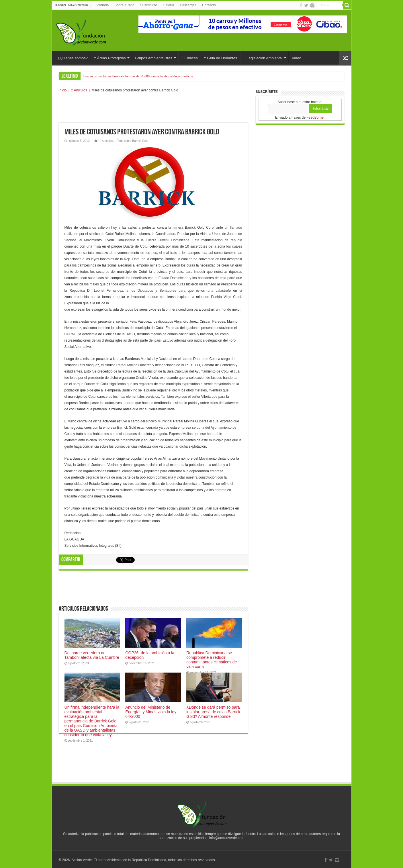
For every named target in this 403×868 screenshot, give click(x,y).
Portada (103, 5)
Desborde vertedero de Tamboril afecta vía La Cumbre (92, 655)
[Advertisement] (153, 108)
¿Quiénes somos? (73, 58)
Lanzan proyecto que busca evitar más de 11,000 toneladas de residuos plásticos (138, 76)
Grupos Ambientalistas (154, 58)
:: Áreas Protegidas (110, 58)
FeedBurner (316, 117)
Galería (168, 5)
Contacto (209, 5)
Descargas (188, 5)
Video (297, 58)
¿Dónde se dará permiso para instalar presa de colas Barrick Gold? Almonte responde (213, 712)
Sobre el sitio (124, 5)
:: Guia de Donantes (221, 58)
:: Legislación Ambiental (263, 58)
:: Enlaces (190, 58)
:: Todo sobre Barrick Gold (132, 141)
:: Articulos (79, 90)
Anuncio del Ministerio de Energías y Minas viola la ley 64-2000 (151, 712)
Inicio (63, 90)
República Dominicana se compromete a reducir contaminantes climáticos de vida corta (212, 660)
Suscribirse (149, 5)
